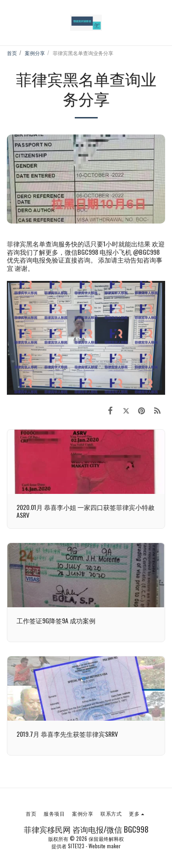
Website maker (105, 846)
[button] (10, 22)
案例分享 (35, 53)
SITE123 (76, 846)
